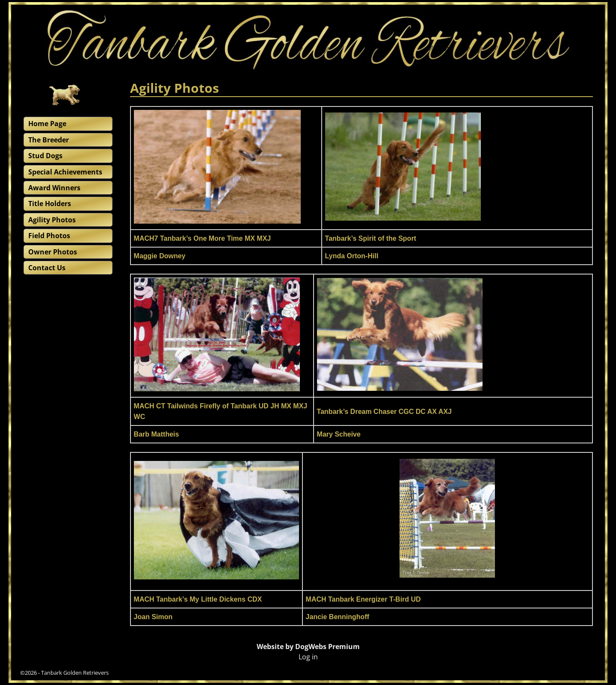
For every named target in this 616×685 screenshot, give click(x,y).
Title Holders (50, 204)
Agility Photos (52, 220)
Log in (308, 657)
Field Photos (49, 236)
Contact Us (47, 268)
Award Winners (54, 188)
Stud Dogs (45, 156)
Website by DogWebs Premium (308, 647)
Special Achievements (65, 172)
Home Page (47, 124)
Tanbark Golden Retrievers (75, 673)
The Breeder (49, 140)
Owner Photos (53, 252)
